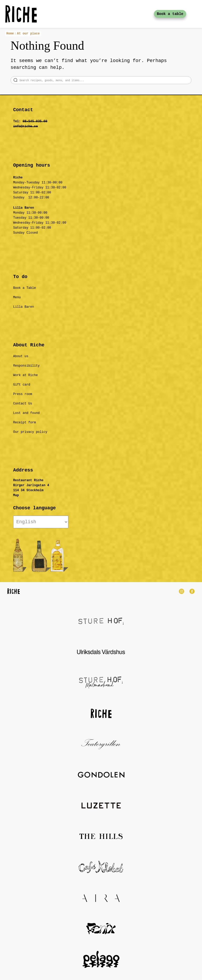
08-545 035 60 (35, 121)
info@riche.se (26, 126)
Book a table (170, 14)
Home (10, 34)
